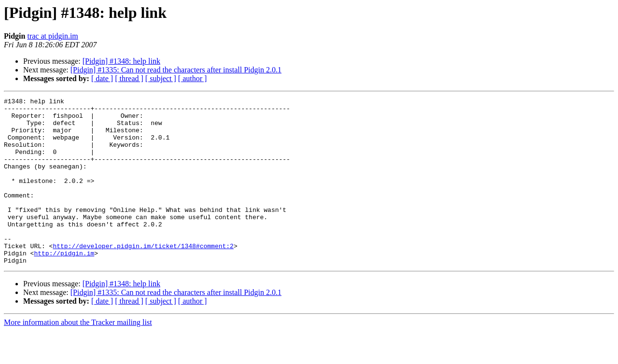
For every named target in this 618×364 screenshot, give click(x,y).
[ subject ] (161, 78)
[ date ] (102, 78)
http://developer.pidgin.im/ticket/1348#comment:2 (143, 276)
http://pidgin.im (64, 285)
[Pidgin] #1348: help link (121, 61)
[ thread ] (129, 78)
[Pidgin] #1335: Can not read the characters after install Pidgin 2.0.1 (176, 70)
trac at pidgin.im (52, 36)
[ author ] (193, 78)
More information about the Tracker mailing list (78, 356)
